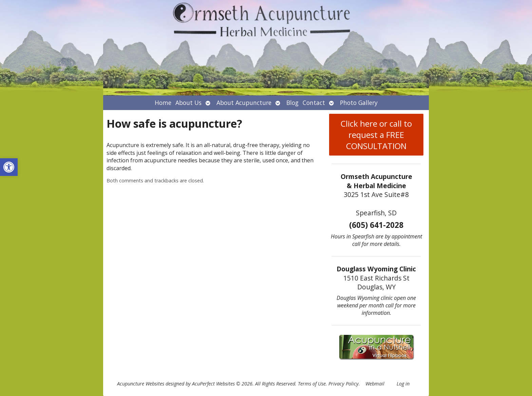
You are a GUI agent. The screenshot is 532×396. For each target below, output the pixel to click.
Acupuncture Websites (141, 384)
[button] (9, 167)
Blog (292, 103)
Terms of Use (312, 384)
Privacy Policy (344, 384)
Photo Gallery (359, 103)
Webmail (375, 384)
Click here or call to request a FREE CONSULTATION (376, 135)
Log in (403, 384)
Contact (314, 103)
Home (163, 103)
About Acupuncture (244, 103)
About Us (188, 103)
